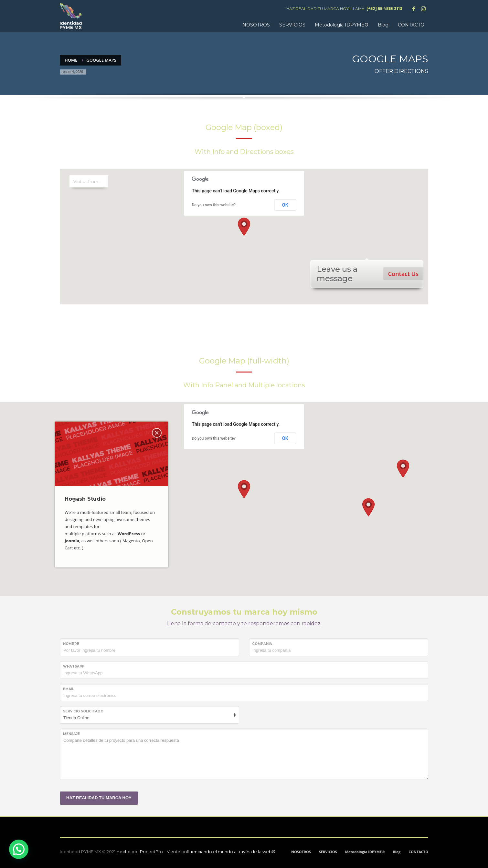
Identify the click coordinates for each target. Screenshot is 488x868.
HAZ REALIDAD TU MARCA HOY (99, 798)
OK (285, 205)
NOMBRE (71, 644)
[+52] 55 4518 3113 (384, 9)
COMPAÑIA (262, 644)
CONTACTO (418, 852)
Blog (397, 852)
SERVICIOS (328, 852)
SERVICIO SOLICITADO (83, 711)
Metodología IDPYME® (365, 852)
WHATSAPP (74, 666)
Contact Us (403, 274)
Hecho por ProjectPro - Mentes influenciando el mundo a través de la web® (196, 852)
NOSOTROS (301, 852)
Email (69, 689)
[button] (244, 227)
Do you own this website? (214, 205)
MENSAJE (71, 734)
